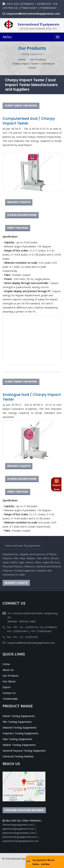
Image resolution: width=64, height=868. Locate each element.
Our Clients (9, 681)
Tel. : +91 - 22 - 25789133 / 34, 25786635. (32, 627)
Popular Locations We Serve (24, 810)
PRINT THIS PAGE (18, 228)
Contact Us (9, 693)
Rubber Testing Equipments (19, 745)
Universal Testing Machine (18, 756)
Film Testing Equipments (17, 722)
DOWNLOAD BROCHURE (22, 215)
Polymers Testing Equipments (20, 733)
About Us (8, 670)
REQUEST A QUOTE (19, 202)
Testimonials (10, 699)
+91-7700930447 (41, 631)
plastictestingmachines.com (19, 833)
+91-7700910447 (18, 631)
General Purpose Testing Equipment (24, 751)
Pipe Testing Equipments (17, 739)
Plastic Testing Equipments (19, 716)
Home (22, 59)
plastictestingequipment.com (20, 837)
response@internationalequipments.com (31, 643)
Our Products (10, 676)
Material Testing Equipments (20, 728)
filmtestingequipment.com (18, 825)
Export (7, 687)
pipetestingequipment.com (19, 829)
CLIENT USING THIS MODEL (21, 106)
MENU (7, 37)
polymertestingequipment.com (21, 841)
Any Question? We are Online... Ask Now (43, 862)
